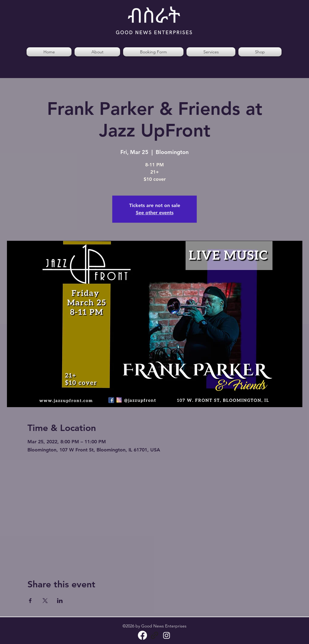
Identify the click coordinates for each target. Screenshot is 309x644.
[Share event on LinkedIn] (60, 601)
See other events (155, 213)
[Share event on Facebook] (30, 601)
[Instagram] (167, 635)
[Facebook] (142, 635)
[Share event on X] (45, 601)
